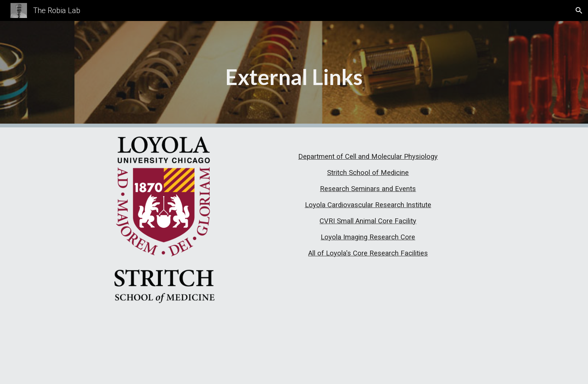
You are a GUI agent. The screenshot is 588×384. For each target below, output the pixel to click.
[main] (294, 74)
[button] (579, 10)
